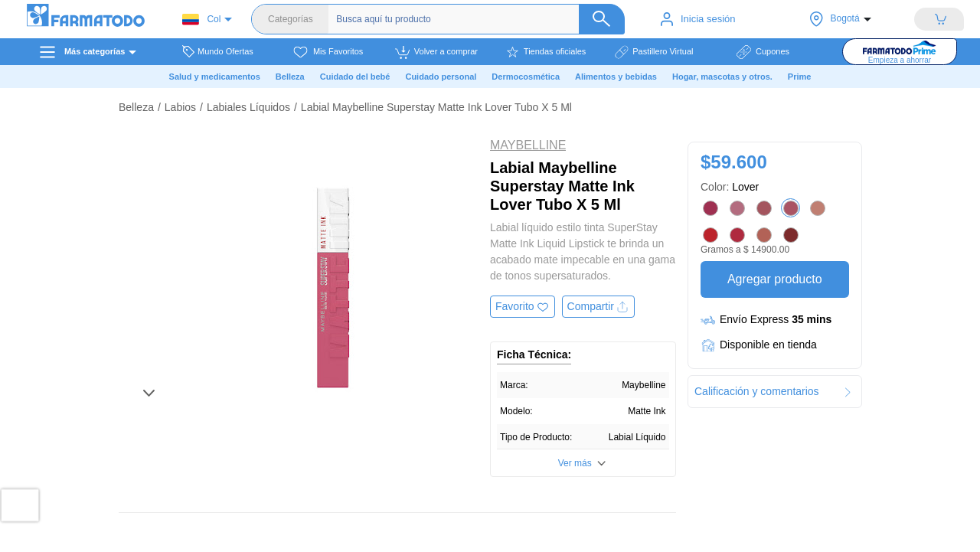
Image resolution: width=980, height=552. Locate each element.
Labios (180, 107)
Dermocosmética (526, 77)
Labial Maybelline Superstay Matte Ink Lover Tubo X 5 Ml (436, 107)
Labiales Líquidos (248, 107)
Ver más (575, 463)
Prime (800, 77)
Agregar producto (774, 279)
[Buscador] (478, 19)
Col (201, 20)
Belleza (136, 107)
